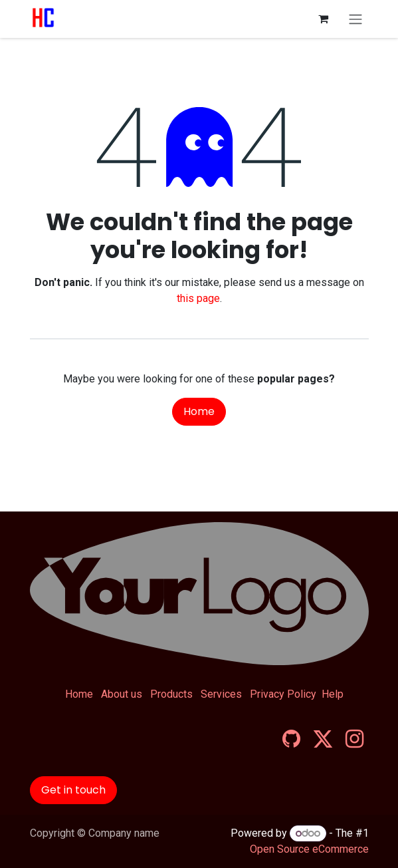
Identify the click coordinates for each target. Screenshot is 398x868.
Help (333, 694)
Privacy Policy (283, 694)
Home (199, 411)
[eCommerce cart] (324, 19)
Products (171, 694)
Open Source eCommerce (309, 849)
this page (198, 298)
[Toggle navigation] (355, 19)
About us (122, 694)
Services (221, 694)
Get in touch (73, 790)
